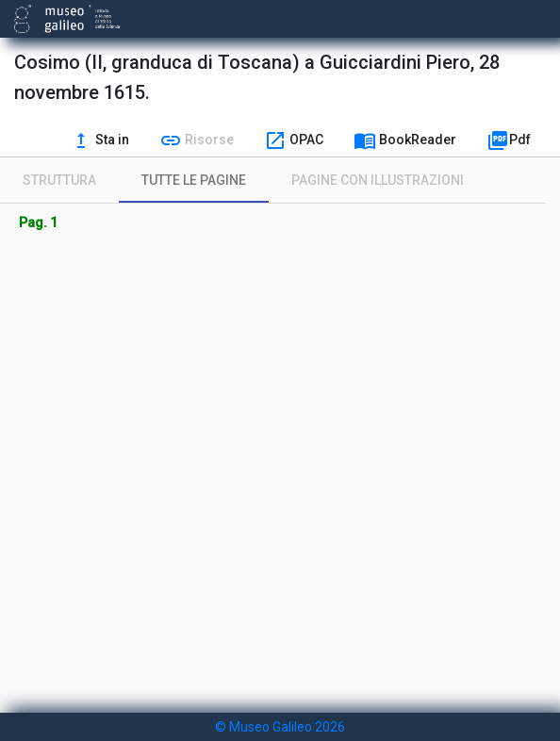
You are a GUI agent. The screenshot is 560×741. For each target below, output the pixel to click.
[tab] (59, 180)
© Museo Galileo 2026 (280, 727)
